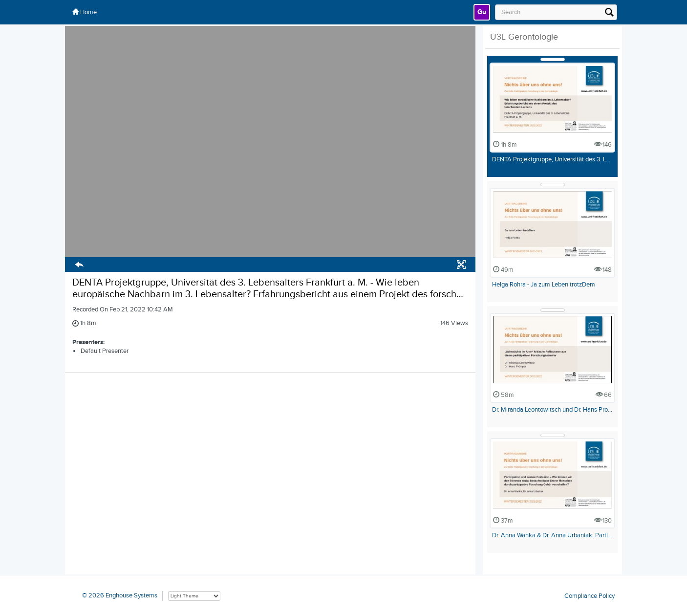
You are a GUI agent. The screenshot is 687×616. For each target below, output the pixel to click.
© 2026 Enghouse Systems (120, 595)
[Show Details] (553, 59)
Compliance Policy (590, 595)
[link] (482, 12)
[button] (79, 266)
